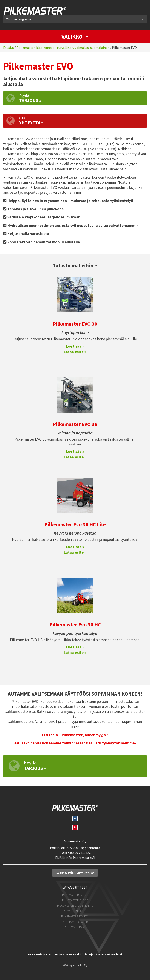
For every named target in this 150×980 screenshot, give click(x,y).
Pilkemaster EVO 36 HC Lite (75, 905)
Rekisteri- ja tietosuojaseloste (50, 954)
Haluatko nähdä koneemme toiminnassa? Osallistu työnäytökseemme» (75, 742)
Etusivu (9, 47)
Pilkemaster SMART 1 (75, 915)
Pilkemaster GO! (75, 926)
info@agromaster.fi (80, 857)
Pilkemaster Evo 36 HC (75, 624)
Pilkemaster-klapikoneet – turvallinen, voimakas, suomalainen (63, 47)
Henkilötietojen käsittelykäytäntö (97, 954)
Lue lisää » (75, 345)
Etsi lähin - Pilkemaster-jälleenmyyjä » (75, 734)
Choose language (75, 18)
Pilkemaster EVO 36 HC (75, 910)
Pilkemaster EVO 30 (75, 323)
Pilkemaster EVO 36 (75, 423)
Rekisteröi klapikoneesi (75, 872)
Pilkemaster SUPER (75, 921)
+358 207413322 (79, 852)
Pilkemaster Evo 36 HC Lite (75, 523)
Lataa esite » (75, 351)
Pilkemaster (34, 10)
